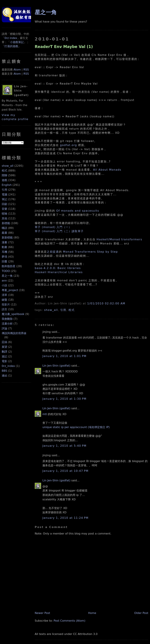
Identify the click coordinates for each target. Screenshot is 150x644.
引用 (4, 190)
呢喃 (4, 214)
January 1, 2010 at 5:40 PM (64, 446)
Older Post (141, 613)
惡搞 (4, 342)
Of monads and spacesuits (78, 211)
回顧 (4, 204)
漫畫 (4, 242)
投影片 (6, 304)
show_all (8, 166)
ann (4, 281)
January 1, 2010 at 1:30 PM (64, 399)
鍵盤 (4, 300)
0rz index (11, 38)
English (7, 185)
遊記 (4, 356)
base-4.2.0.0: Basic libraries (58, 268)
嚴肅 (4, 233)
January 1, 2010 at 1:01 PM (64, 356)
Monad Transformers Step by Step (90, 252)
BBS (4, 371)
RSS (26, 70)
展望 (4, 347)
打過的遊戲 (11, 46)
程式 (4, 171)
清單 (4, 295)
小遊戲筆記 (17, 42)
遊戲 (4, 180)
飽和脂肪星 (9, 266)
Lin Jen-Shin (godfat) (56, 366)
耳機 (4, 252)
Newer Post (42, 613)
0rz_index (8, 366)
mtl (45, 414)
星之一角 (7, 276)
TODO (6, 271)
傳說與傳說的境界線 (14, 333)
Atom (17, 70)
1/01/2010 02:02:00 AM (106, 303)
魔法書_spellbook (13, 314)
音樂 (4, 209)
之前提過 (53, 252)
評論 (4, 328)
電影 (4, 361)
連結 (4, 376)
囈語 (4, 228)
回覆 (4, 261)
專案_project (10, 290)
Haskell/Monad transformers (119, 239)
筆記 (4, 199)
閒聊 (4, 175)
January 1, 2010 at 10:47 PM (65, 471)
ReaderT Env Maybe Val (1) (64, 47)
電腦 (4, 194)
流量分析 (7, 324)
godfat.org (68, 145)
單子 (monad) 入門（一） (53, 227)
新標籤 (6, 223)
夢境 (4, 257)
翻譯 (4, 352)
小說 (4, 285)
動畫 (4, 247)
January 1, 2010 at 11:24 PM (65, 518)
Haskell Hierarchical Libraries (59, 272)
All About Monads (107, 170)
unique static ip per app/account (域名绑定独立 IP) (76, 427)
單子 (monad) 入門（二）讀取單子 (59, 231)
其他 (4, 218)
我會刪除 (7, 319)
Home (92, 613)
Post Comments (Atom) (69, 621)
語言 (4, 309)
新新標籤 (7, 238)
